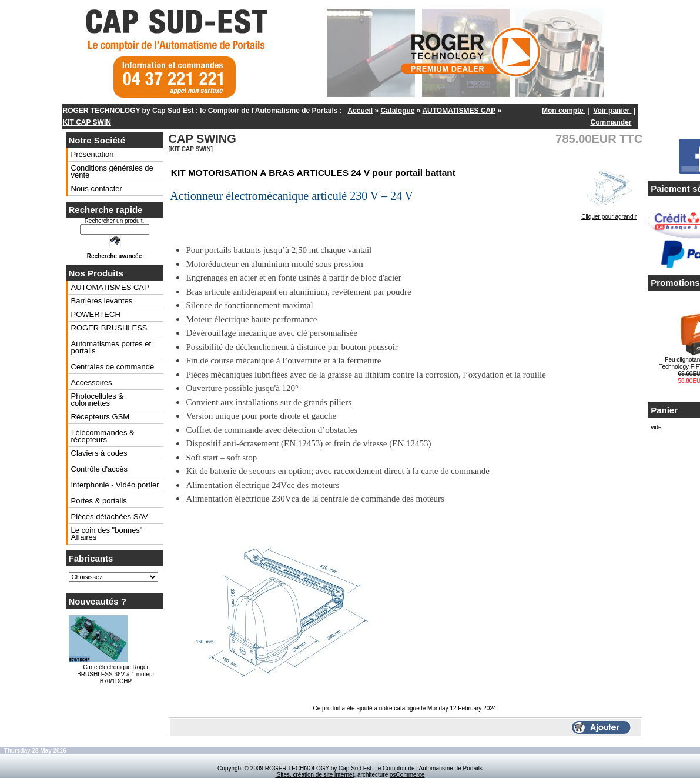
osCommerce (407, 775)
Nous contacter (97, 188)
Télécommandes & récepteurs (103, 436)
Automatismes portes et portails (111, 347)
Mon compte (564, 111)
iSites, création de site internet (314, 775)
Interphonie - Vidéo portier (115, 485)
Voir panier (612, 111)
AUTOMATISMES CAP (459, 111)
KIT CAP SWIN (87, 122)
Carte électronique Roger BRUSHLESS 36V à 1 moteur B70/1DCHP (116, 674)
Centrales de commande (113, 367)
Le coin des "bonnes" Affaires (107, 534)
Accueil (360, 111)
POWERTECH (96, 314)
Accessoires (92, 383)
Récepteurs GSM (101, 417)
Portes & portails (99, 501)
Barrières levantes (102, 301)
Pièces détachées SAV (110, 517)
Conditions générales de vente (112, 171)
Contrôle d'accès (99, 469)
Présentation (93, 154)
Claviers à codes (99, 453)
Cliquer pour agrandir (609, 213)
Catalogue (397, 111)
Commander (611, 122)
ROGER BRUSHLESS (109, 328)
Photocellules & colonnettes (98, 400)
